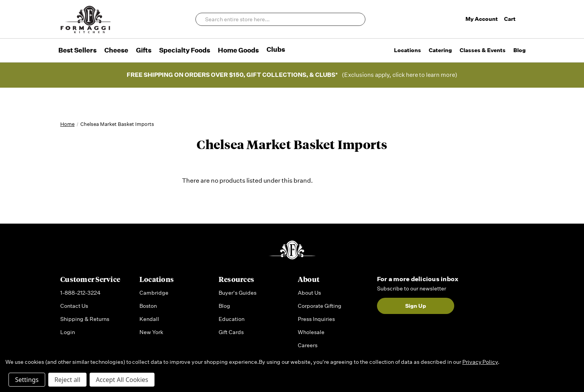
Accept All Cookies (122, 380)
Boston (148, 306)
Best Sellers (77, 50)
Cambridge (154, 293)
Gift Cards (231, 332)
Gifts (144, 50)
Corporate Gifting (320, 306)
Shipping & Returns (85, 319)
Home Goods (238, 50)
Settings (27, 380)
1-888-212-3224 (80, 293)
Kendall (149, 319)
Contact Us (74, 306)
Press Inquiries (316, 319)
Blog (519, 50)
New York (151, 332)
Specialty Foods (185, 50)
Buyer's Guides (238, 293)
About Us (309, 293)
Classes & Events (483, 50)
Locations (407, 50)
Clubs (276, 49)
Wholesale (311, 332)
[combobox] (280, 19)
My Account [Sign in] (482, 19)
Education (232, 319)
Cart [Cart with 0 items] (514, 19)
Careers (308, 345)
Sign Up (416, 306)
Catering (440, 50)
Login (68, 332)
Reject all (67, 380)
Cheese (116, 50)
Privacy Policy (480, 362)
